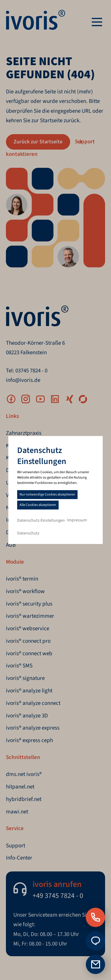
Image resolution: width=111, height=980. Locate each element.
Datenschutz (28, 533)
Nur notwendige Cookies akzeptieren (47, 494)
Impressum (77, 520)
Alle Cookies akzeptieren (38, 505)
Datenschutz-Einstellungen (41, 520)
